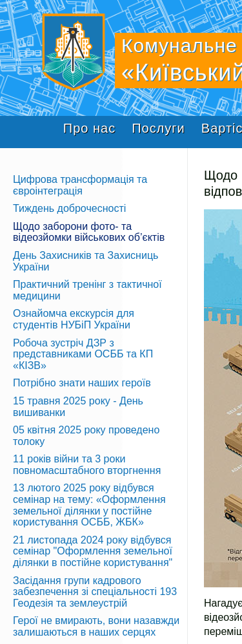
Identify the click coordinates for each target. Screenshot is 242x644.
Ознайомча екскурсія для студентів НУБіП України (74, 319)
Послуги (158, 128)
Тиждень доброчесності (69, 208)
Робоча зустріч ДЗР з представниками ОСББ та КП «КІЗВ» (83, 354)
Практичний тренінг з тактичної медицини (87, 290)
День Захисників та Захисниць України (86, 261)
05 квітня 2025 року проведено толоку (86, 436)
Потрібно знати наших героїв (82, 383)
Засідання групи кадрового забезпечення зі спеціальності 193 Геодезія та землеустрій (95, 592)
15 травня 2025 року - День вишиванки (78, 407)
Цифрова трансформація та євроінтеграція (80, 185)
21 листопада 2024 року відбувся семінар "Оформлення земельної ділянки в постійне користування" (93, 551)
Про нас (89, 128)
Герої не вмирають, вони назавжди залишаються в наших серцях (96, 626)
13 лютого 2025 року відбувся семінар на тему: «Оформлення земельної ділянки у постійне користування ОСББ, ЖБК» (89, 505)
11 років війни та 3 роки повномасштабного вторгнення (87, 465)
